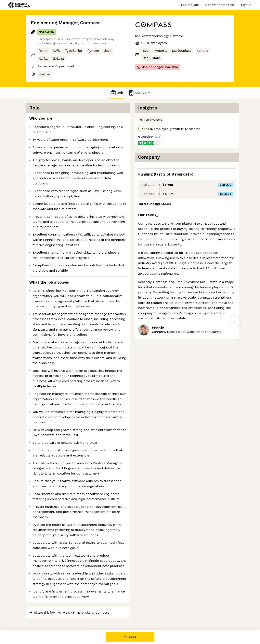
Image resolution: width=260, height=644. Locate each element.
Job (117, 93)
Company (139, 93)
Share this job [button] (42, 612)
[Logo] (19, 5)
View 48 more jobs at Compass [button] (84, 612)
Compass (90, 23)
